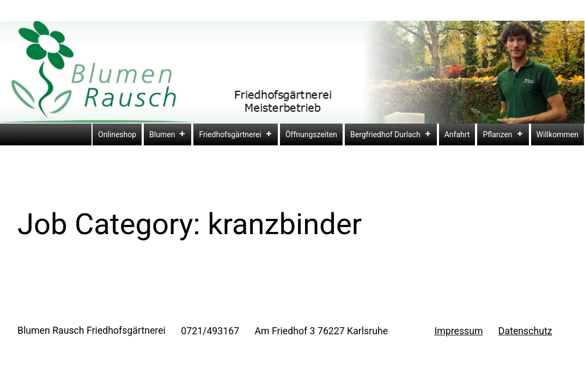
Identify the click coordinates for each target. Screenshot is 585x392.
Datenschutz (525, 331)
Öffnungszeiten (311, 134)
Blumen (167, 134)
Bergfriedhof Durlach (391, 134)
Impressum (458, 331)
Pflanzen (503, 134)
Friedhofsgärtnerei (236, 134)
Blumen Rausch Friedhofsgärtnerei (92, 330)
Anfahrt (457, 134)
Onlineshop (117, 134)
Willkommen (557, 134)
